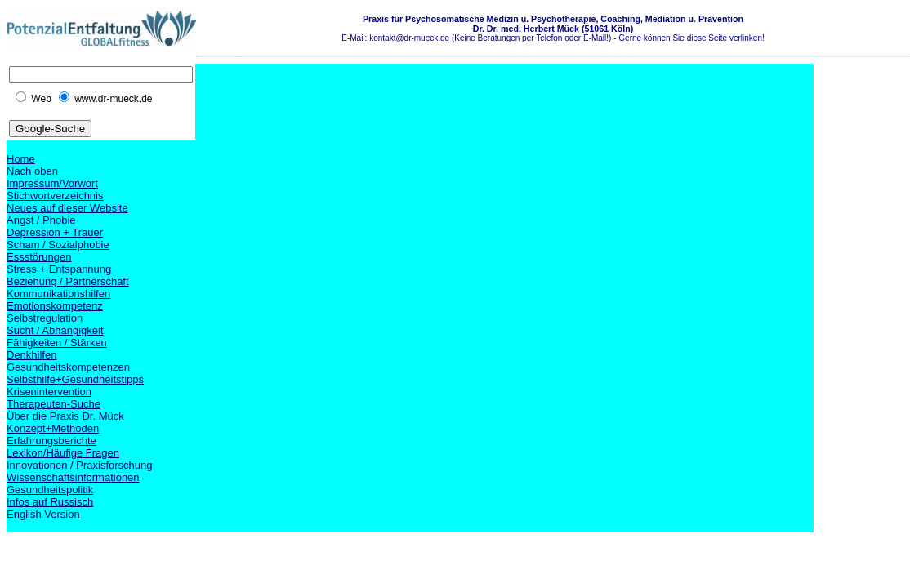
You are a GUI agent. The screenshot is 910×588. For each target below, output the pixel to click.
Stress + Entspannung (59, 269)
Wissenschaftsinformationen (73, 477)
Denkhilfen (31, 355)
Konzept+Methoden (53, 428)
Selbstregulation (45, 318)
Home (21, 159)
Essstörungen (39, 257)
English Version (43, 514)
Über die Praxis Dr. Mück (65, 416)
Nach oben (32, 171)
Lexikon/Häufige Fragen (63, 453)
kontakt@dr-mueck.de (409, 38)
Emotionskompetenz (55, 306)
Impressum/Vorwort (52, 183)
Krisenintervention (49, 392)
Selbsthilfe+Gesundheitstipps (75, 379)
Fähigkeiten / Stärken (57, 343)
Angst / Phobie (41, 220)
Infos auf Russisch (50, 502)
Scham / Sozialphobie (58, 245)
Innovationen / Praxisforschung (80, 465)
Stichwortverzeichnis (55, 196)
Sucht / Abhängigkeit (55, 330)
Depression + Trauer (55, 232)
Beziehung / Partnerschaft (68, 281)
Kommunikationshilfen (58, 294)
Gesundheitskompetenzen (68, 367)
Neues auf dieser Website (67, 208)
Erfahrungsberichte (51, 441)
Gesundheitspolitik (50, 490)
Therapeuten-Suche (54, 404)
